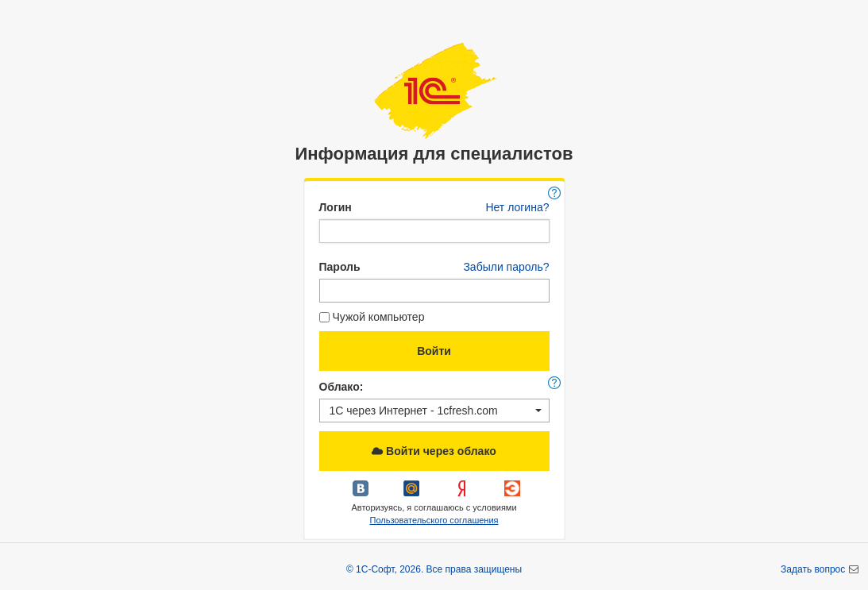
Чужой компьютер (372, 317)
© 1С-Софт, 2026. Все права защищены (434, 569)
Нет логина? (517, 207)
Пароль (340, 267)
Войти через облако (434, 451)
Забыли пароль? (506, 267)
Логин (336, 207)
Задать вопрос (814, 569)
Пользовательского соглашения (434, 520)
